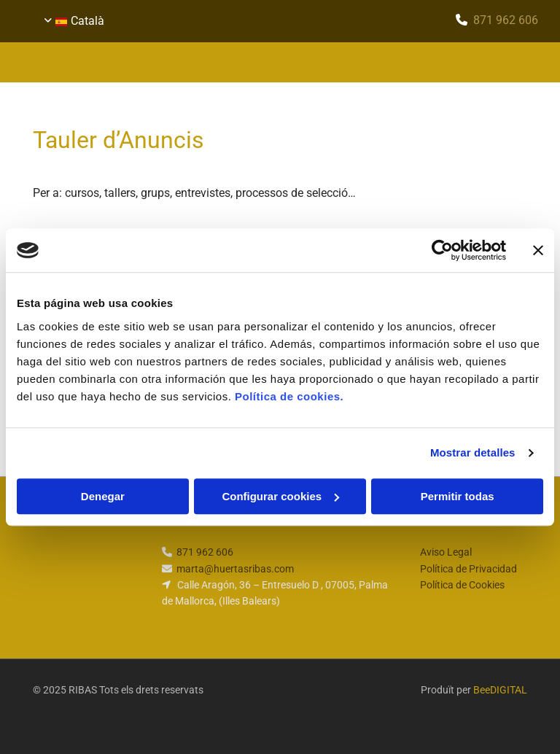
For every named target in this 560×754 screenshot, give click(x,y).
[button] (372, 63)
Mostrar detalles (473, 452)
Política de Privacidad (468, 569)
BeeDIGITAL (500, 690)
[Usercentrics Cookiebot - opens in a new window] (442, 250)
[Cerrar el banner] (538, 250)
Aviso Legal (446, 552)
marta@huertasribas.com (235, 569)
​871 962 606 (506, 20)
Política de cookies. (289, 396)
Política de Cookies (462, 585)
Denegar (103, 496)
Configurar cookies (280, 496)
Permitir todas (458, 496)
